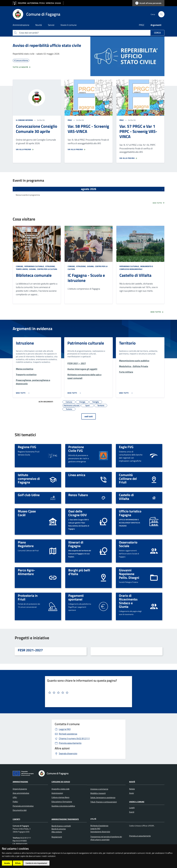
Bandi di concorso (59, 829)
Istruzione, (50, 266)
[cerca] (161, 14)
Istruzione (25, 343)
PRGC (142, 25)
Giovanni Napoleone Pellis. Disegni (129, 574)
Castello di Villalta (135, 275)
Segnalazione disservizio (100, 832)
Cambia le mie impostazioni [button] (36, 863)
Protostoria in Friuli (28, 597)
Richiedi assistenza (68, 734)
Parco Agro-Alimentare (26, 572)
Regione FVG (27, 447)
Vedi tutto (159, 203)
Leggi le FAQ (65, 729)
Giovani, (33, 269)
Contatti (16, 819)
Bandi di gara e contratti (61, 826)
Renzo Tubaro (78, 495)
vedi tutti (89, 416)
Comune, (20, 266)
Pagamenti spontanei (76, 597)
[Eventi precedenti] (15, 189)
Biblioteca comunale (34, 275)
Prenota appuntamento (70, 743)
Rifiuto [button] (18, 863)
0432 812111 (74, 738)
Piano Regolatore (26, 544)
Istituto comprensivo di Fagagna (29, 478)
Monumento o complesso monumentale (136, 268)
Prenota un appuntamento (140, 836)
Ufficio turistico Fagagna (130, 513)
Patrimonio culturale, (34, 266)
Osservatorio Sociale (128, 544)
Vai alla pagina (25, 149)
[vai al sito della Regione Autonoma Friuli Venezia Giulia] (38, 3)
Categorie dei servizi (61, 782)
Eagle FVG (126, 447)
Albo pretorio (57, 832)
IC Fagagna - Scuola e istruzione (86, 278)
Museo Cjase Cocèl (27, 513)
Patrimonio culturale (86, 343)
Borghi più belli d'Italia (79, 572)
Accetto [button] (7, 863)
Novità (132, 782)
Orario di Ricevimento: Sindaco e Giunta (128, 601)
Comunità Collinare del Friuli (128, 478)
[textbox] (88, 693)
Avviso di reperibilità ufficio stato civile (47, 45)
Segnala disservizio (68, 753)
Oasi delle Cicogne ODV (78, 513)
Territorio (127, 343)
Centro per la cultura (47, 269)
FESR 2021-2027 (30, 650)
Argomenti (156, 25)
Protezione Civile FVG (76, 449)
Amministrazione (20, 782)
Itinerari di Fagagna (76, 544)
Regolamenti (57, 837)
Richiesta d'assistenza (99, 826)
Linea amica (77, 475)
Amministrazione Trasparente (65, 819)
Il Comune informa (24, 120)
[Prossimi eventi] (162, 189)
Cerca (157, 33)
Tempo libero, (22, 269)
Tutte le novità (22, 67)
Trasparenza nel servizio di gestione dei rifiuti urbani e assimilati (106, 838)
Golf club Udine (29, 495)
